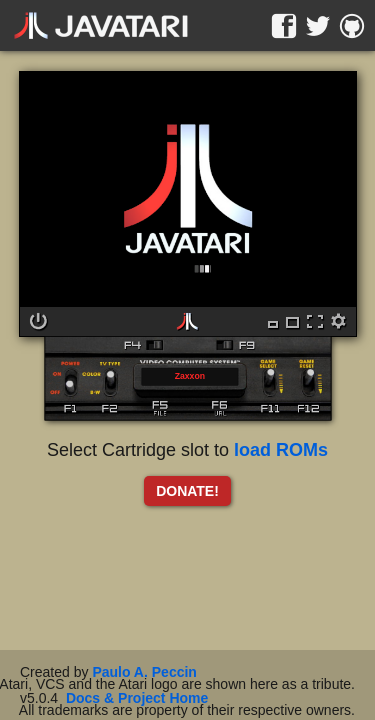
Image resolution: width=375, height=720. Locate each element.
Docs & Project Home (137, 698)
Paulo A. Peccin (144, 672)
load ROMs (281, 450)
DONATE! (187, 491)
